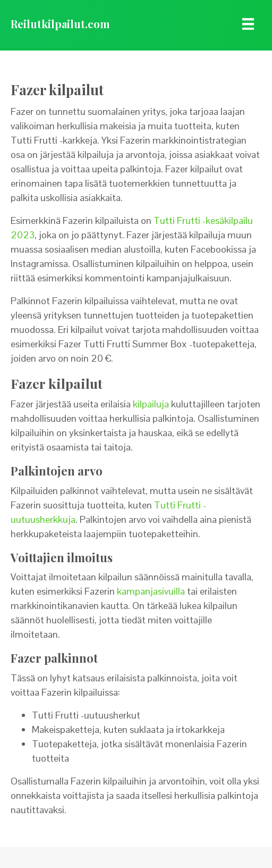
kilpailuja (151, 404)
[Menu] (248, 24)
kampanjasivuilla (151, 591)
